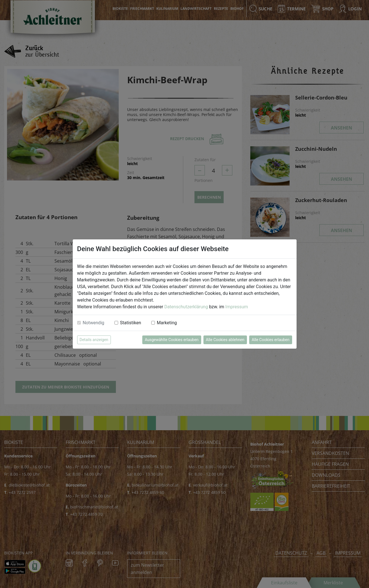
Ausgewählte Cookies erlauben (172, 340)
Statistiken (131, 323)
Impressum (237, 307)
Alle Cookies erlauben (271, 340)
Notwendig (94, 323)
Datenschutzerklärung (186, 307)
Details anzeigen (94, 340)
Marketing (167, 323)
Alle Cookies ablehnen (225, 340)
